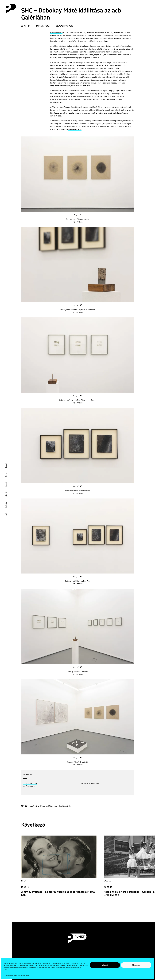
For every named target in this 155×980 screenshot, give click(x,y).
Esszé (6, 485)
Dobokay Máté (56, 32)
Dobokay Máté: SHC (30, 784)
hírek (56, 806)
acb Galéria (35, 806)
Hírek (6, 515)
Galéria (6, 505)
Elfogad (105, 965)
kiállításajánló (65, 806)
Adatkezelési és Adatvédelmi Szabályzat (16, 976)
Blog (6, 475)
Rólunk (6, 466)
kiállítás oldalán (75, 129)
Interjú (6, 495)
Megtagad (136, 965)
